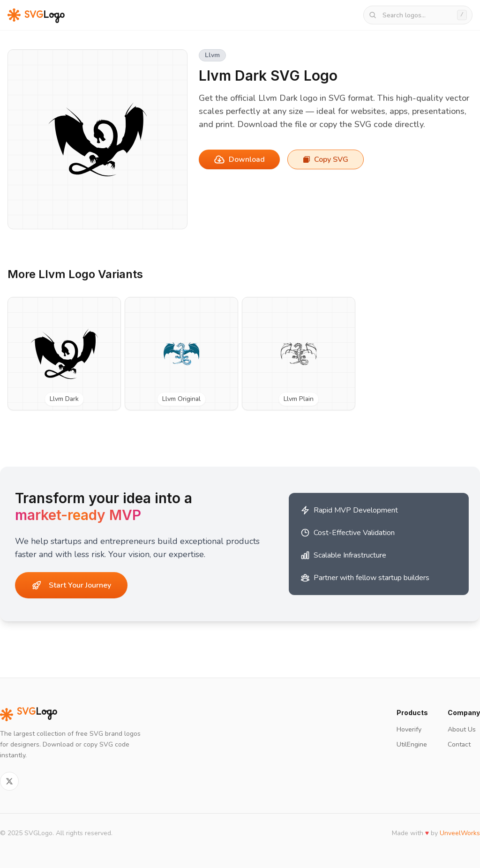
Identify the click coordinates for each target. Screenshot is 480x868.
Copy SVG (326, 159)
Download (239, 159)
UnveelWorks (460, 833)
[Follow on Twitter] (9, 781)
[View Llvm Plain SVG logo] (299, 354)
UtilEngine (412, 744)
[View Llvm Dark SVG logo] (64, 354)
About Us (462, 729)
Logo (29, 715)
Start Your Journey (71, 585)
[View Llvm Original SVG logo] (181, 354)
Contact (459, 744)
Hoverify (409, 729)
